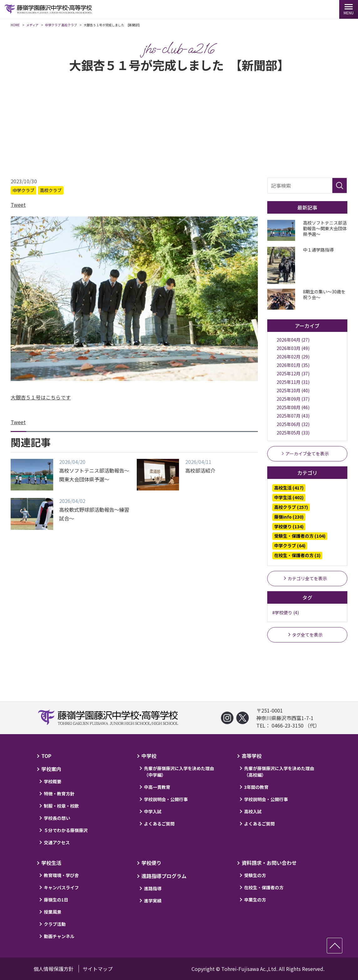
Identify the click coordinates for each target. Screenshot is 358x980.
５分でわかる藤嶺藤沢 (66, 830)
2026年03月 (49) (293, 349)
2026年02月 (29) (293, 358)
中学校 (149, 756)
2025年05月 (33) (293, 434)
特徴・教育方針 (59, 794)
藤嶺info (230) (289, 517)
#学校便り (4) (286, 613)
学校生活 (51, 863)
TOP (46, 756)
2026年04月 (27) (293, 341)
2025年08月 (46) (293, 408)
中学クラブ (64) (290, 546)
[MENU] (349, 9)
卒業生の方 (255, 900)
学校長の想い (57, 818)
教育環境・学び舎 (61, 875)
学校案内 (51, 769)
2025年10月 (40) (293, 391)
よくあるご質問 (159, 824)
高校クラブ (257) (291, 508)
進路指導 (153, 888)
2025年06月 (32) (293, 425)
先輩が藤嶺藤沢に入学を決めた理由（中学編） (179, 772)
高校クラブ (51, 191)
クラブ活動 (55, 924)
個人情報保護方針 (54, 969)
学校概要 (53, 781)
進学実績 (153, 901)
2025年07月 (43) (293, 417)
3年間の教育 (256, 787)
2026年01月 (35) (293, 366)
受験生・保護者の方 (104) (300, 537)
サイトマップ (98, 969)
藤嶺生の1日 (56, 900)
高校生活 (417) (289, 489)
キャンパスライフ (61, 887)
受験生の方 (255, 875)
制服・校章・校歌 (61, 806)
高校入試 (253, 811)
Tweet (18, 206)
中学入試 (153, 811)
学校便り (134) (289, 527)
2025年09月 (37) (293, 400)
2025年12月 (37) (293, 374)
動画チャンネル (59, 936)
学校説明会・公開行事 (166, 799)
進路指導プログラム (164, 876)
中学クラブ (23, 191)
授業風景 (53, 912)
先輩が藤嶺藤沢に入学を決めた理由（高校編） (279, 772)
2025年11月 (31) (293, 383)
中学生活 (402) (289, 498)
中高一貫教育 (157, 787)
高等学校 (252, 756)
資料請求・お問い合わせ (269, 863)
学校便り (151, 863)
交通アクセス (57, 842)
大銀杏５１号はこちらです (41, 398)
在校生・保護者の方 (264, 887)
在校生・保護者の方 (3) (297, 556)
